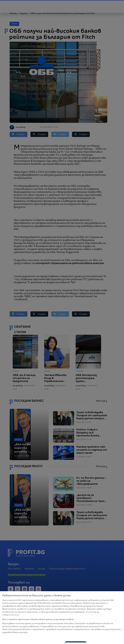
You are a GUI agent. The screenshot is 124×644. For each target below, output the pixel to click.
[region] (62, 618)
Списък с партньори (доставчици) (21, 636)
